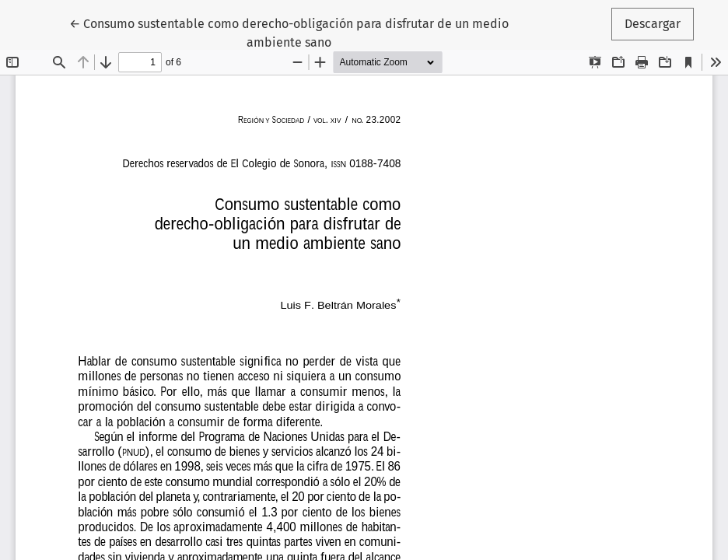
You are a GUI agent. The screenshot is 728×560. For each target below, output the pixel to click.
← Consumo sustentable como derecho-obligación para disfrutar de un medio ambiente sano (289, 32)
